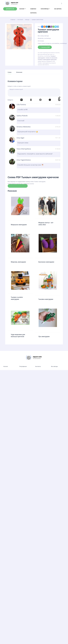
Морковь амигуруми (18, 262)
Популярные (45, 9)
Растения (40, 27)
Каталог (22, 9)
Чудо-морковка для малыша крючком (18, 336)
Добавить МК (10, 9)
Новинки (33, 9)
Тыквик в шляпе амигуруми (17, 298)
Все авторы (58, 9)
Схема (10, 72)
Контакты (33, 13)
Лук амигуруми (44, 336)
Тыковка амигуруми (46, 299)
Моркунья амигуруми (19, 225)
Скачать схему (18, 186)
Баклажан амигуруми (46, 262)
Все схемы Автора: (43, 36)
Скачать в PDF (45, 47)
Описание (19, 72)
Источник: (41, 41)
